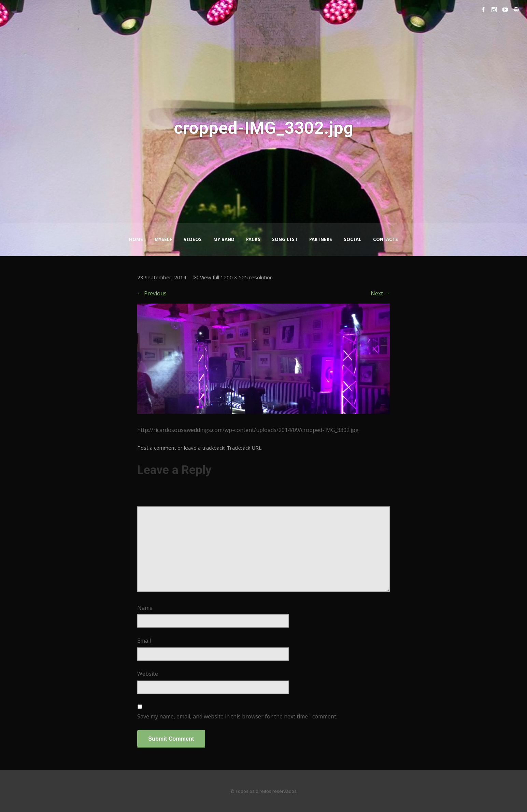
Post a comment (157, 448)
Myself (163, 239)
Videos (193, 239)
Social (353, 239)
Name (145, 608)
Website (148, 674)
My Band (224, 239)
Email (144, 641)
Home (136, 239)
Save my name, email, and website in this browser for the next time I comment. (237, 716)
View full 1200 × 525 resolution (236, 277)
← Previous (152, 293)
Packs (253, 239)
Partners (321, 239)
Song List (285, 239)
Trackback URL (244, 448)
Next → (380, 293)
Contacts (386, 239)
